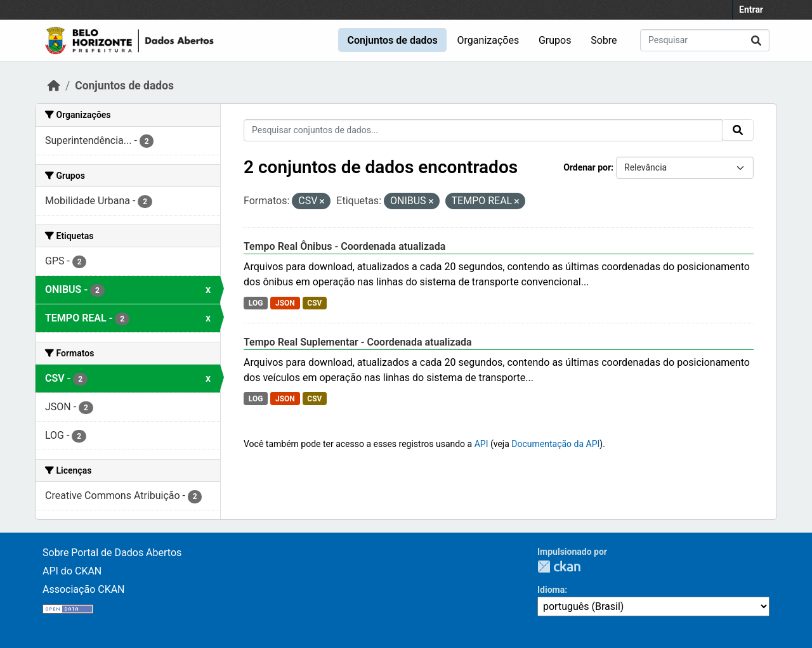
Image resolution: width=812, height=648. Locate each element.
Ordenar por (587, 167)
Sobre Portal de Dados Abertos (112, 553)
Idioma (551, 590)
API (481, 444)
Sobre (604, 40)
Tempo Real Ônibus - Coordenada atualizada (344, 246)
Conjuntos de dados (392, 40)
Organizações (488, 40)
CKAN (559, 567)
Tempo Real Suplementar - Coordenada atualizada (358, 342)
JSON (285, 303)
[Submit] (756, 40)
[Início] (54, 86)
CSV (314, 303)
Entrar (751, 10)
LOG (256, 303)
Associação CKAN (84, 589)
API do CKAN (72, 571)
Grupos (555, 40)
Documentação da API (555, 444)
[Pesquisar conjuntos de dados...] (705, 40)
